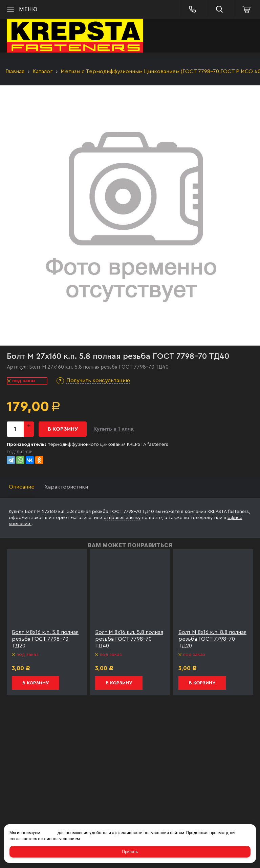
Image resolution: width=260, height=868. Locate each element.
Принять (130, 852)
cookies (49, 833)
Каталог (42, 71)
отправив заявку (122, 518)
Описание (22, 487)
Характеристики (66, 487)
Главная (15, 71)
